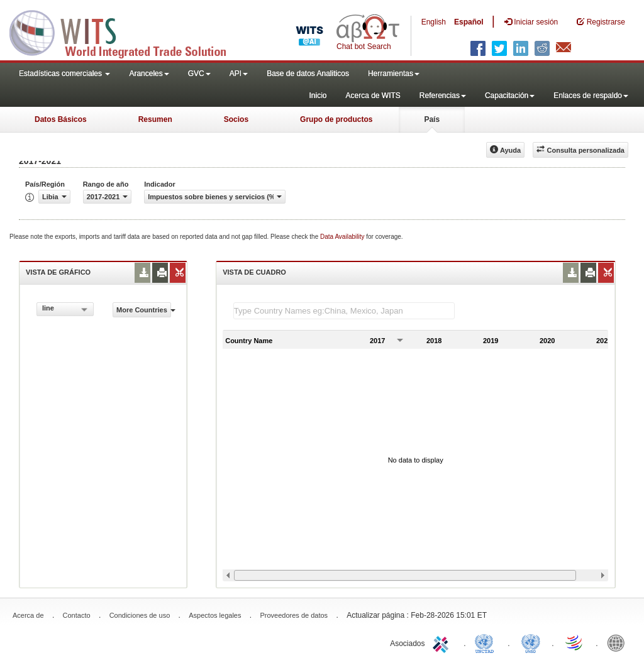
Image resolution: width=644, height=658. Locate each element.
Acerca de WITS (373, 96)
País (432, 119)
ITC (443, 642)
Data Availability (343, 237)
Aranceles (149, 74)
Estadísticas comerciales (64, 74)
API (239, 74)
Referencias (443, 96)
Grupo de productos (336, 119)
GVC (199, 74)
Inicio (318, 96)
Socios (236, 119)
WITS (126, 31)
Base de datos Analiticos (308, 74)
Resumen (155, 119)
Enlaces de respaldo (591, 96)
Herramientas (394, 74)
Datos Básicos (61, 119)
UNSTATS (531, 642)
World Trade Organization (575, 642)
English (434, 22)
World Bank (619, 642)
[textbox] (344, 311)
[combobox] (65, 309)
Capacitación (510, 96)
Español (469, 22)
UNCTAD (487, 642)
